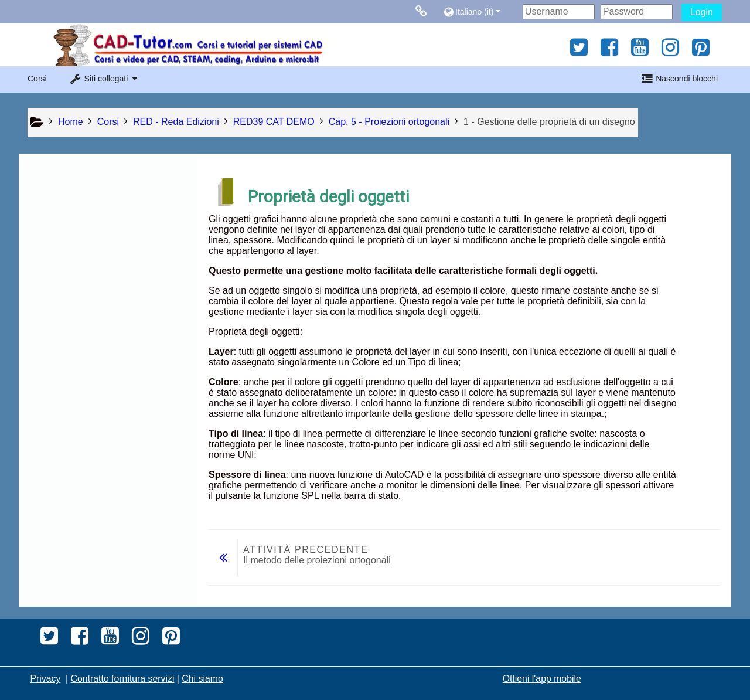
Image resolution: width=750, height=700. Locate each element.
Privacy (45, 679)
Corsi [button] (37, 79)
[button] (480, 11)
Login (702, 12)
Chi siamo (202, 679)
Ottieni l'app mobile (542, 679)
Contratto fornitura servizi (123, 679)
